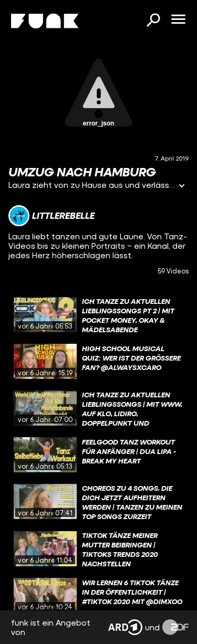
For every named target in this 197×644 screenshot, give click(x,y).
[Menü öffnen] (178, 20)
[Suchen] (153, 21)
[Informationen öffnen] (182, 187)
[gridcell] (98, 315)
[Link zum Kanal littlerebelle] (51, 216)
